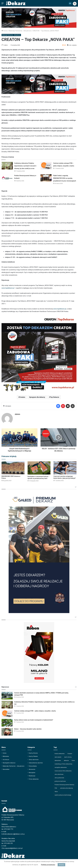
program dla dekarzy (38, 397)
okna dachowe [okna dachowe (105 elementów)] (59, 773)
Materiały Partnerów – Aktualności (14, 765)
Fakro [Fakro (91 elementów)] (73, 760)
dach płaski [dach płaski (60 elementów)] (58, 756)
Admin (7, 45)
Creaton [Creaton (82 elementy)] (70, 753)
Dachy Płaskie (33, 755)
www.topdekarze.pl (8, 288)
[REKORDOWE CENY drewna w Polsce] (13, 467)
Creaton (22, 397)
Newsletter (6, 768)
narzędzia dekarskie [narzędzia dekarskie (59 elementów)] (61, 766)
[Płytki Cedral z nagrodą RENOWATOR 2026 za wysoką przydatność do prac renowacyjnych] (46, 178)
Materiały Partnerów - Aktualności (20, 31)
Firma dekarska (34, 778)
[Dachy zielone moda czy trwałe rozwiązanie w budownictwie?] (7, 722)
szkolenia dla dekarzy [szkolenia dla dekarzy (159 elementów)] (67, 787)
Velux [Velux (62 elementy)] (56, 791)
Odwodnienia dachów (36, 762)
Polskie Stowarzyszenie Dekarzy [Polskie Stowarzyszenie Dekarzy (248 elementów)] (64, 784)
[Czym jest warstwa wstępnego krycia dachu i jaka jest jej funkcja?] (65, 467)
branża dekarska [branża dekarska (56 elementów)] (60, 753)
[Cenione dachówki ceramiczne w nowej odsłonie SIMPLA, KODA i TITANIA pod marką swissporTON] (7, 695)
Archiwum (6, 759)
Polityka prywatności (48, 865)
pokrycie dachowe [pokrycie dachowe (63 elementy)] (60, 780)
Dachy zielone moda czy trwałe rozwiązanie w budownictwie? (34, 719)
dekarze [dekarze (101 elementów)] (66, 760)
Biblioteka (6, 755)
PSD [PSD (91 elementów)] (56, 787)
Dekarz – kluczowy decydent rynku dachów (28, 728)
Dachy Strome (33, 752)
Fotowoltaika (33, 765)
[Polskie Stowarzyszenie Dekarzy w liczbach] (7, 178)
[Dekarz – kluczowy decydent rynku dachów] (7, 731)
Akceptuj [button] (61, 865)
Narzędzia (32, 772)
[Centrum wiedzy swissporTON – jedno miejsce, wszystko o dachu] (46, 166)
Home (4, 31)
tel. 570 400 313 (7, 842)
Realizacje (32, 775)
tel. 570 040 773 (7, 828)
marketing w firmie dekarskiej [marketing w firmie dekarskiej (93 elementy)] (63, 763)
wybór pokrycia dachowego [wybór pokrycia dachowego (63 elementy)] (63, 794)
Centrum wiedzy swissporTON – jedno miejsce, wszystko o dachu (35, 710)
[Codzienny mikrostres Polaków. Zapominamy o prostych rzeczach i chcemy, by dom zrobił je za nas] (7, 166)
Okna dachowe (34, 759)
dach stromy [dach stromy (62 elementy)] (68, 756)
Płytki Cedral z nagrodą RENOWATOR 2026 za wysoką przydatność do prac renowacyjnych (65, 178)
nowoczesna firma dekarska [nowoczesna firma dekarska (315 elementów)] (63, 770)
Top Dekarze (55, 397)
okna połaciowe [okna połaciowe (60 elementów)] (59, 777)
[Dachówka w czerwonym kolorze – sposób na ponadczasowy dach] (39, 467)
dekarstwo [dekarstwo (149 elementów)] (58, 760)
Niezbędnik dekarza (9, 762)
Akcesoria (32, 768)
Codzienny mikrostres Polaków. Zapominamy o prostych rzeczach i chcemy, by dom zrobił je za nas (25, 166)
